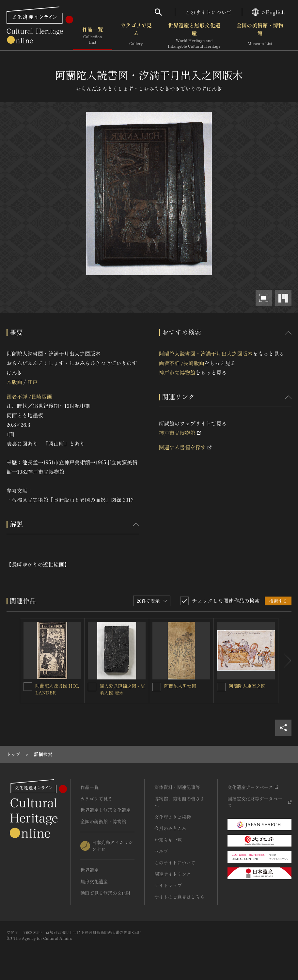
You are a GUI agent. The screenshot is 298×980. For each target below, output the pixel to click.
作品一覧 (93, 36)
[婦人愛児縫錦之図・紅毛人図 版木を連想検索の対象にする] (92, 687)
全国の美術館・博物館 (260, 36)
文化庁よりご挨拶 (173, 817)
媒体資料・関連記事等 (177, 787)
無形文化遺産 (94, 881)
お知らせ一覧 (168, 840)
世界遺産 (89, 870)
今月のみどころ (170, 828)
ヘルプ (161, 851)
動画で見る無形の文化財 (105, 893)
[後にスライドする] (285, 661)
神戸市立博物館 (177, 372)
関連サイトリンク (173, 874)
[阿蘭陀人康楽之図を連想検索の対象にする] (221, 687)
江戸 (32, 382)
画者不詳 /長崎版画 (29, 397)
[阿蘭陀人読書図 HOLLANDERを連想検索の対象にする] (28, 687)
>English (268, 12)
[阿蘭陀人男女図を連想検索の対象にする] (157, 687)
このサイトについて (209, 12)
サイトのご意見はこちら (180, 897)
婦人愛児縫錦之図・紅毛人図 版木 (122, 689)
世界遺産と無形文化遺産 (194, 36)
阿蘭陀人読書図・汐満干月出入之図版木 (206, 353)
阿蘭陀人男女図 (180, 686)
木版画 (14, 382)
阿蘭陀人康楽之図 (247, 686)
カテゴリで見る (136, 36)
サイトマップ (168, 885)
